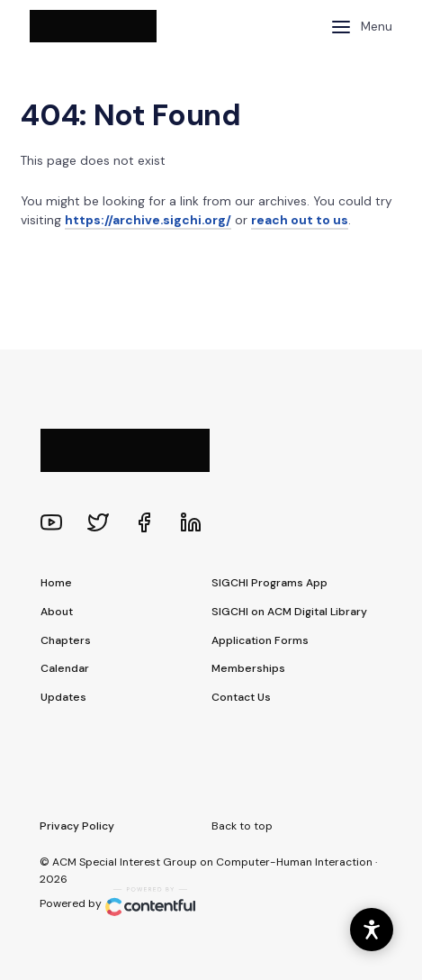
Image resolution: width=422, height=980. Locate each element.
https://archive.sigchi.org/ (148, 220)
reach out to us (300, 220)
